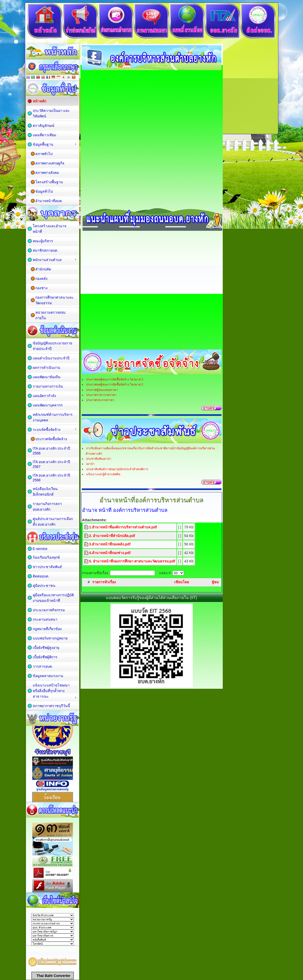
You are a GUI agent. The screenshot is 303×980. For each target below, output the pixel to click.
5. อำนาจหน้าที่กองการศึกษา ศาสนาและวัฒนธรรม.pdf (132, 561)
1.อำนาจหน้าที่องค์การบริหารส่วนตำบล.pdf (123, 527)
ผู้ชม (215, 582)
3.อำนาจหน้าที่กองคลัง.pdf (110, 544)
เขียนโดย (182, 582)
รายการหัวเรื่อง (104, 582)
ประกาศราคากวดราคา (101, 395)
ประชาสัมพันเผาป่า (99, 459)
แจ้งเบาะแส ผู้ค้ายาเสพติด (103, 474)
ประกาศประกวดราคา (100, 400)
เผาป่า (90, 464)
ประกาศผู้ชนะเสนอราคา (102, 390)
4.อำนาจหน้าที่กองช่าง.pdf (110, 553)
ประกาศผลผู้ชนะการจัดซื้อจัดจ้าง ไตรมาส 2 (115, 379)
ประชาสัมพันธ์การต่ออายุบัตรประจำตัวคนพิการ (117, 469)
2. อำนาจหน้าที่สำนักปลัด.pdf (112, 536)
